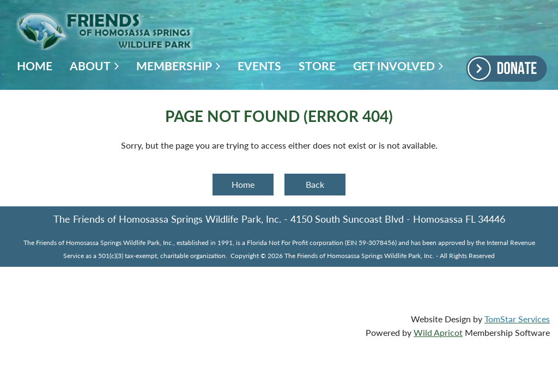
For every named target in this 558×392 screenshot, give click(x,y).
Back (315, 184)
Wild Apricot (438, 332)
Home (243, 184)
